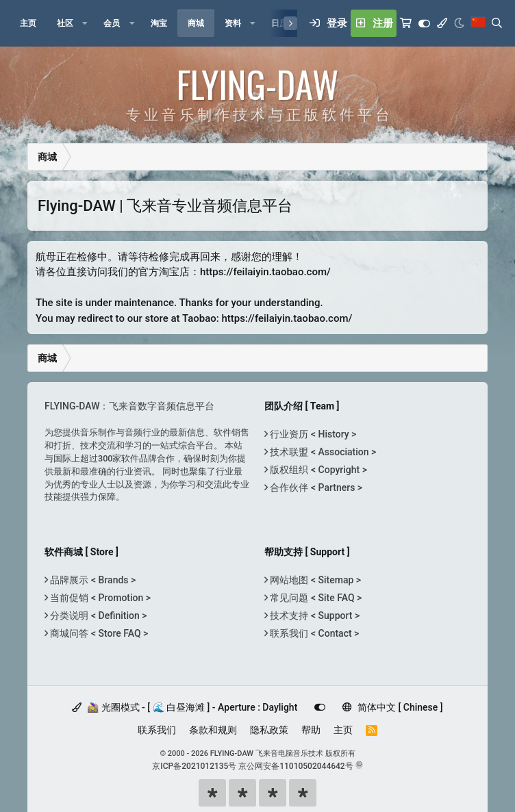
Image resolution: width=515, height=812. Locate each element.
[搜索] (497, 23)
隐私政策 (269, 730)
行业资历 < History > (312, 434)
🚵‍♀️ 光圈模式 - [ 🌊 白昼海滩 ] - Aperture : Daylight (185, 707)
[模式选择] (442, 23)
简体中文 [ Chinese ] (392, 707)
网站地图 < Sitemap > (314, 580)
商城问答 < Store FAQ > (98, 633)
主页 (343, 730)
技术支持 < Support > (314, 616)
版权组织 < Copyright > (317, 470)
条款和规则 (213, 730)
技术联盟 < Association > (322, 452)
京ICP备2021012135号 (194, 766)
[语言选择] (478, 23)
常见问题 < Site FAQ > (315, 598)
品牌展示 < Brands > (92, 580)
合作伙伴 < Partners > (315, 487)
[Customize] (424, 23)
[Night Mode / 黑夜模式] (459, 23)
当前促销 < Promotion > (99, 598)
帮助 (311, 730)
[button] (85, 23)
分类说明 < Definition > (97, 616)
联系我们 (157, 730)
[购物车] (406, 23)
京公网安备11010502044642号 (296, 766)
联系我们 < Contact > (313, 633)
